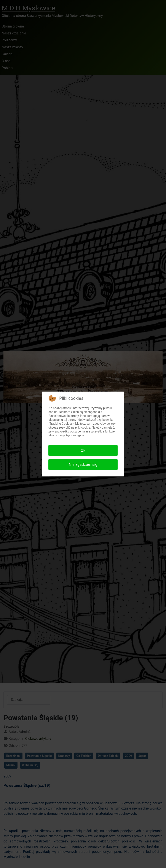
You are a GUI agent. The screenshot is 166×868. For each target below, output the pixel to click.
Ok (83, 450)
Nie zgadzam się (83, 464)
